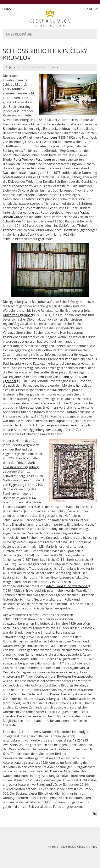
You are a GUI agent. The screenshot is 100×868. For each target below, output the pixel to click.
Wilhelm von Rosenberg (40, 137)
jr (95, 813)
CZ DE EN (91, 9)
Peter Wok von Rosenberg (32, 160)
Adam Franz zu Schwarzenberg (68, 586)
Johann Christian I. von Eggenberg (24, 482)
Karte (55, 67)
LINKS (6, 9)
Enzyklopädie (19, 34)
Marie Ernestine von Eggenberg (21, 465)
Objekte (10, 67)
